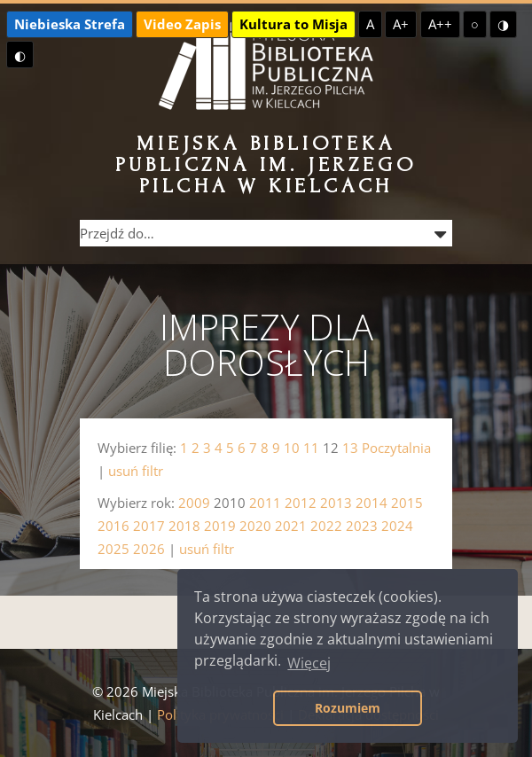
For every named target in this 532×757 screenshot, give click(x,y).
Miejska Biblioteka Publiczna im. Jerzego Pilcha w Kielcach (266, 164)
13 (350, 448)
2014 (372, 503)
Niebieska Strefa (70, 24)
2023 (362, 526)
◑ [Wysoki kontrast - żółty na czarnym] (503, 24)
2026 (149, 549)
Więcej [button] (309, 663)
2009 (194, 503)
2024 (397, 526)
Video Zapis (182, 24)
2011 (265, 503)
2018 (184, 526)
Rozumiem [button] (348, 708)
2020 (255, 526)
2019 (220, 526)
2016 (113, 526)
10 (292, 448)
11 (311, 448)
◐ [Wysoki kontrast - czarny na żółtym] (20, 55)
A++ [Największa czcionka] (440, 24)
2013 (336, 503)
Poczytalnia (396, 448)
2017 (149, 526)
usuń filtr (136, 471)
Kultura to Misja (293, 24)
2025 (113, 549)
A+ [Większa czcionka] (401, 24)
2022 (326, 526)
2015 (407, 503)
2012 (301, 503)
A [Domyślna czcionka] (370, 24)
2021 (291, 526)
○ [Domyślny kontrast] (475, 24)
